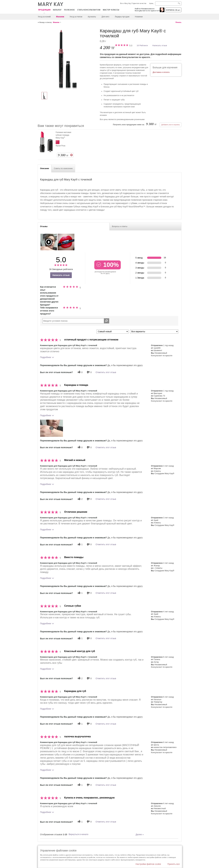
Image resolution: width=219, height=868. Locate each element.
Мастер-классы (111, 10)
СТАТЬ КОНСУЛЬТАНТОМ (89, 10)
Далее (140, 834)
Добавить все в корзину (171, 125)
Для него (105, 17)
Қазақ (151, 3)
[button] (52, 428)
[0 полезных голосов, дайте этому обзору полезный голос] (80, 372)
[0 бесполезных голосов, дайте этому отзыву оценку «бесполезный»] (89, 372)
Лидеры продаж (122, 17)
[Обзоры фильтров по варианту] (154, 332)
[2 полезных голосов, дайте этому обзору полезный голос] (80, 499)
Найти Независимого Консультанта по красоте (146, 10)
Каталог (57, 10)
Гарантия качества (139, 3)
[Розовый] (68, 59)
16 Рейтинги (142, 45)
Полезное (69, 10)
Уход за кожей (44, 17)
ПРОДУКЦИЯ (44, 10)
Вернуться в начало (78, 834)
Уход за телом (76, 17)
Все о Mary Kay (125, 3)
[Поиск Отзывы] (107, 321)
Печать (178, 22)
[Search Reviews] (76, 321)
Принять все (174, 864)
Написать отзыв (160, 45)
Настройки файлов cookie (148, 864)
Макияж (60, 17)
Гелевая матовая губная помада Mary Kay (63, 135)
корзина (173, 10)
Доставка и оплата (161, 72)
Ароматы (92, 17)
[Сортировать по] (113, 332)
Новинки (139, 17)
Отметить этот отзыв (106, 372)
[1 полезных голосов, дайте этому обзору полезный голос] (80, 544)
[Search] (168, 4)
